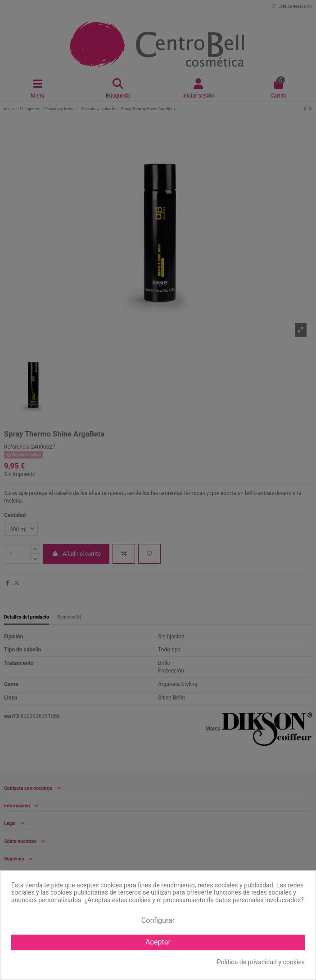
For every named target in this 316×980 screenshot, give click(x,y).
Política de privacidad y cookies (261, 962)
